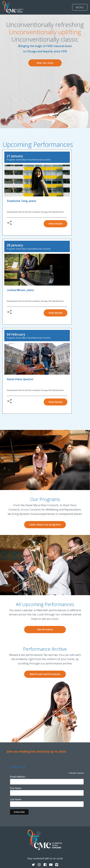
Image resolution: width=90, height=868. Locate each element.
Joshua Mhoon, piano (20, 290)
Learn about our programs (45, 524)
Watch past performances (45, 674)
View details (55, 224)
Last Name (16, 799)
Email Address (18, 777)
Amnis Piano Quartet (20, 379)
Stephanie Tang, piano (21, 201)
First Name (16, 788)
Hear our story (45, 63)
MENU (80, 7)
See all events (45, 629)
